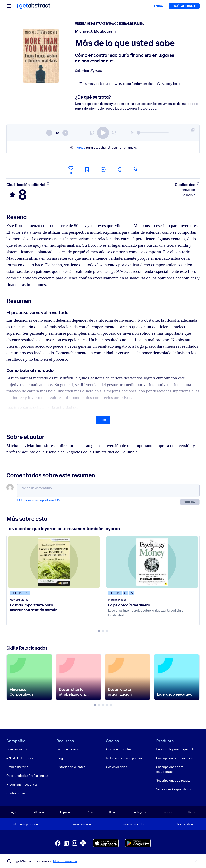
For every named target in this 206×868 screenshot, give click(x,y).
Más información (65, 861)
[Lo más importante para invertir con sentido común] (54, 562)
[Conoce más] (48, 183)
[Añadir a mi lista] (103, 169)
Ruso (90, 812)
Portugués (139, 812)
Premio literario (17, 767)
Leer (103, 420)
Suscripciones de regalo (173, 781)
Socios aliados (116, 767)
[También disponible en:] (135, 169)
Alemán (39, 812)
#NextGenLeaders (20, 758)
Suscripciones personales (174, 758)
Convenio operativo (134, 824)
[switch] (103, 133)
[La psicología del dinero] (152, 562)
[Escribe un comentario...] (108, 490)
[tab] (99, 631)
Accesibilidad (186, 824)
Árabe (192, 812)
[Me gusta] (71, 170)
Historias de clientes (71, 767)
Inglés (14, 812)
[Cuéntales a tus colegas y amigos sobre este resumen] (119, 169)
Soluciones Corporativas (174, 789)
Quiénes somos (17, 749)
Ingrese (80, 148)
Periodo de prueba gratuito (176, 749)
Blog (60, 758)
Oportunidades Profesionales (27, 776)
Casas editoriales (119, 749)
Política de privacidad (26, 824)
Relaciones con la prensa (124, 758)
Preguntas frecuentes (22, 785)
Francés (167, 812)
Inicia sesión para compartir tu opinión (39, 501)
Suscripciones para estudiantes (170, 769)
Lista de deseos (68, 749)
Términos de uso (80, 824)
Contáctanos (16, 793)
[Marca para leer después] (87, 169)
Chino (113, 812)
